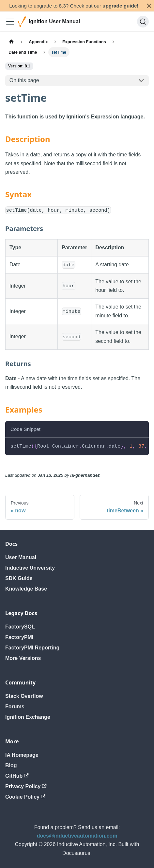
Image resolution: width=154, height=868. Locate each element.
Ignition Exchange (28, 717)
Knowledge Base (26, 589)
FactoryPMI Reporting (32, 648)
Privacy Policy (26, 786)
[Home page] (11, 42)
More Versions (23, 658)
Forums (15, 707)
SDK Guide (19, 578)
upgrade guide (120, 6)
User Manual (21, 557)
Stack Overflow (24, 696)
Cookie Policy (25, 797)
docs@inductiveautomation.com (77, 836)
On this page (24, 80)
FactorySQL (20, 627)
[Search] (143, 22)
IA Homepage (22, 755)
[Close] (149, 6)
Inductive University (30, 568)
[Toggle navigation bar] (10, 22)
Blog (11, 765)
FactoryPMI (19, 637)
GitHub (17, 776)
